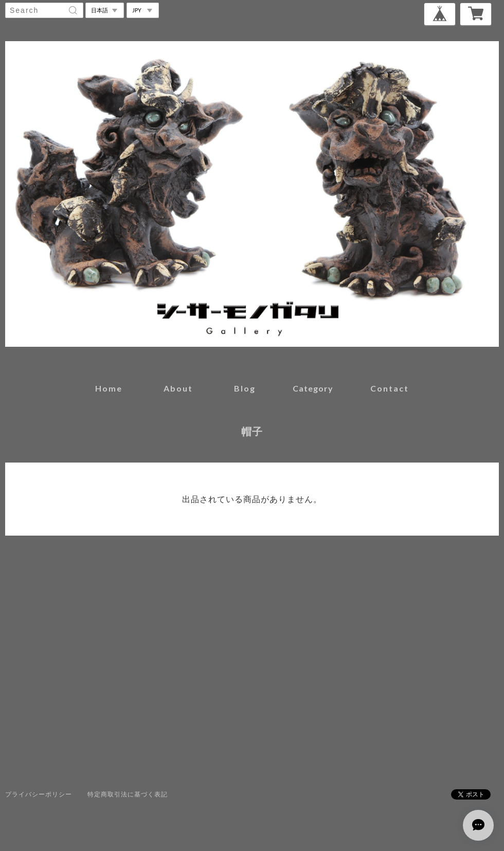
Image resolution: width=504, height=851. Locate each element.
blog (245, 388)
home (109, 388)
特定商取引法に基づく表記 (128, 794)
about (178, 388)
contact (390, 388)
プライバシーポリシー (39, 794)
